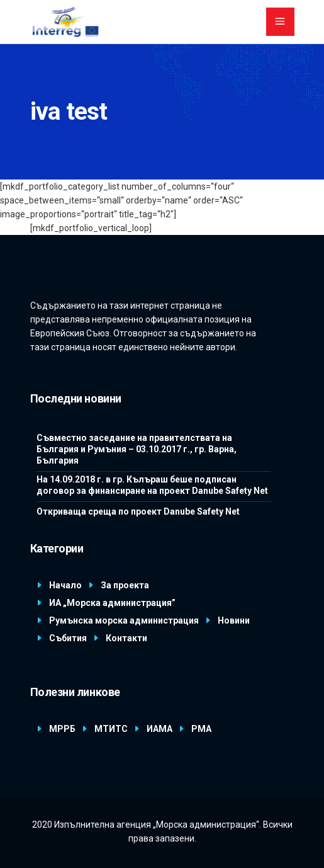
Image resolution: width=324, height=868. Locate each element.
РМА (201, 729)
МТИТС (111, 729)
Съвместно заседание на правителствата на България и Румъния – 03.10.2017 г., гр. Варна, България (137, 449)
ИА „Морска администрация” (112, 603)
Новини (234, 620)
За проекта (125, 585)
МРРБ (62, 729)
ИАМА (159, 729)
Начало (65, 585)
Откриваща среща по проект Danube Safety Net (138, 511)
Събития (68, 638)
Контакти (126, 638)
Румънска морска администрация (124, 620)
